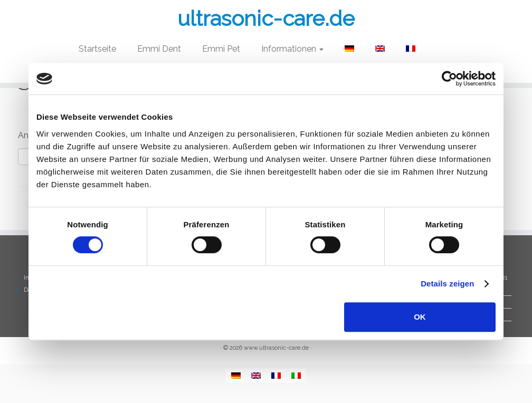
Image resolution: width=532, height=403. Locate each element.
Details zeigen (447, 284)
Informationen (292, 49)
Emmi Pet (221, 49)
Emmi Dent (159, 49)
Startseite (97, 49)
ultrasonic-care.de (266, 18)
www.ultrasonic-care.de (276, 348)
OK (420, 317)
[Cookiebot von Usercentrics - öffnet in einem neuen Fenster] (449, 79)
